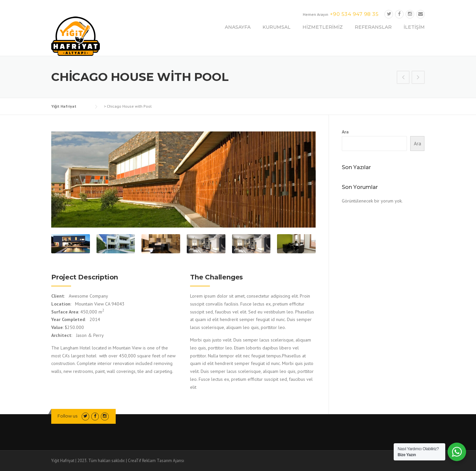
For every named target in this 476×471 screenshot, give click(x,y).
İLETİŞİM (414, 27)
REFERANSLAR (373, 27)
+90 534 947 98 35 (354, 14)
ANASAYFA (238, 27)
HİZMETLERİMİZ (323, 27)
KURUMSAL (277, 27)
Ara (345, 132)
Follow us (67, 416)
